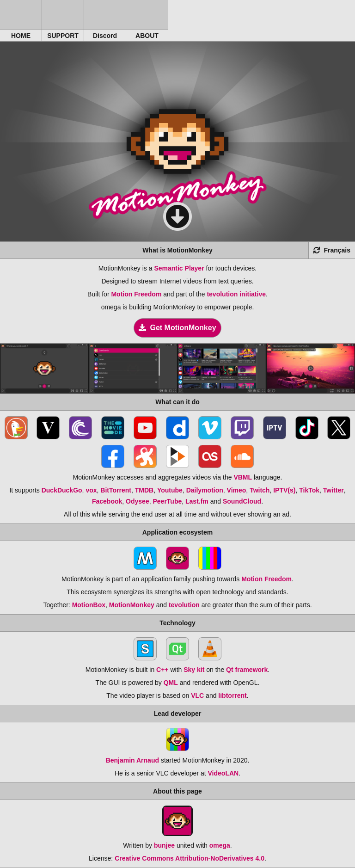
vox (91, 490)
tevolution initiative (236, 294)
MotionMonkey (132, 605)
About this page (177, 791)
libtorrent (232, 696)
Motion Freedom (136, 294)
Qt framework (247, 670)
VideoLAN (223, 773)
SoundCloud (242, 501)
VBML (243, 477)
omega (220, 845)
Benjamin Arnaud (132, 760)
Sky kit (194, 670)
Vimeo (237, 490)
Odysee (138, 501)
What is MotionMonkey (177, 250)
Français (332, 250)
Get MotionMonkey (177, 328)
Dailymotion (205, 490)
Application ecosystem (178, 532)
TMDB (144, 490)
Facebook (107, 501)
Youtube (170, 490)
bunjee (164, 845)
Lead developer (178, 714)
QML (171, 683)
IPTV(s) (284, 490)
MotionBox (89, 605)
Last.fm (197, 501)
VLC (197, 696)
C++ (162, 670)
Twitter (334, 490)
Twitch (260, 490)
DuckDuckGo (62, 490)
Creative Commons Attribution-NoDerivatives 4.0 (190, 858)
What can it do (177, 402)
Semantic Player (179, 268)
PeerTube (167, 501)
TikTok (309, 490)
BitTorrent (116, 490)
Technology (177, 623)
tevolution (184, 605)
